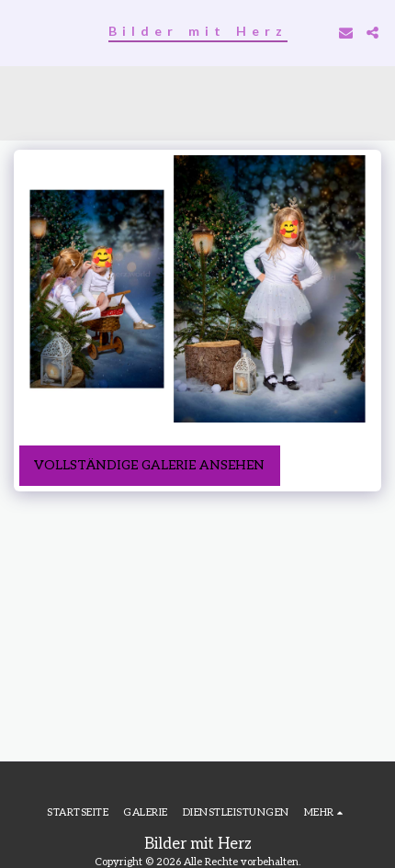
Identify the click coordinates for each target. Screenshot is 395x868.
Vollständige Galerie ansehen (149, 465)
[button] (20, 32)
